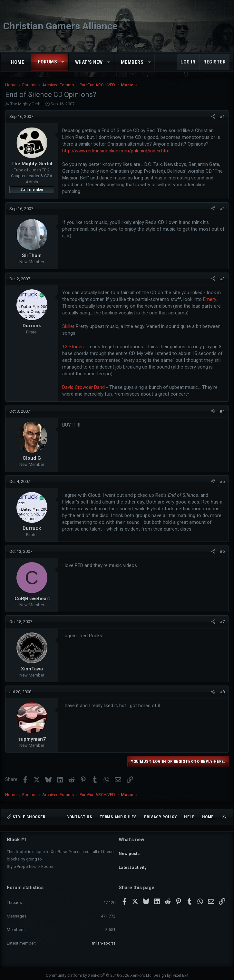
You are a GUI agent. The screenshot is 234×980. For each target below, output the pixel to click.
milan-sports (104, 940)
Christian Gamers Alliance (60, 26)
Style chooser (26, 817)
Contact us (79, 817)
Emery (210, 299)
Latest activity (133, 862)
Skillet (68, 326)
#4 (222, 411)
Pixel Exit (181, 972)
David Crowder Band (83, 387)
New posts (129, 851)
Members (132, 62)
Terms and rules (118, 817)
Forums (47, 62)
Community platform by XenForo (99, 972)
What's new (89, 62)
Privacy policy (161, 817)
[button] (63, 62)
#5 (222, 481)
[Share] (213, 117)
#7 (222, 622)
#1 (222, 116)
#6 (222, 551)
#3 (222, 279)
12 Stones (73, 347)
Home (18, 62)
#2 (222, 209)
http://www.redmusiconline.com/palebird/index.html (116, 151)
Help (189, 817)
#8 (222, 692)
